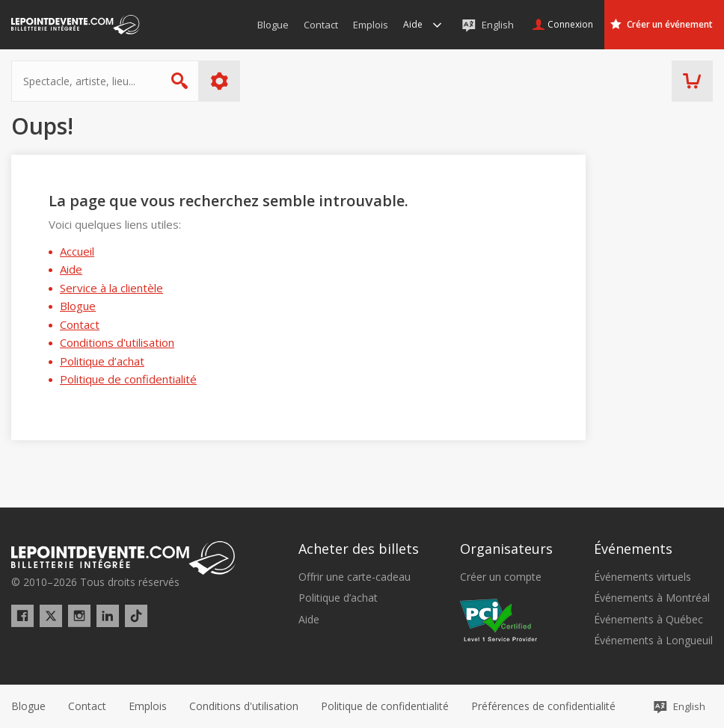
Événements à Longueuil (653, 641)
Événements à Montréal (652, 598)
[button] (543, 706)
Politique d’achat (102, 361)
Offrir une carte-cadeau (355, 577)
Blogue (78, 306)
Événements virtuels (642, 577)
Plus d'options (220, 81)
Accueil (77, 251)
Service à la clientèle (111, 288)
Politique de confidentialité (128, 379)
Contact (80, 324)
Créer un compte (501, 577)
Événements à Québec (648, 620)
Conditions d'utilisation (117, 342)
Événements (633, 549)
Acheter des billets (359, 549)
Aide (71, 269)
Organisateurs (506, 549)
